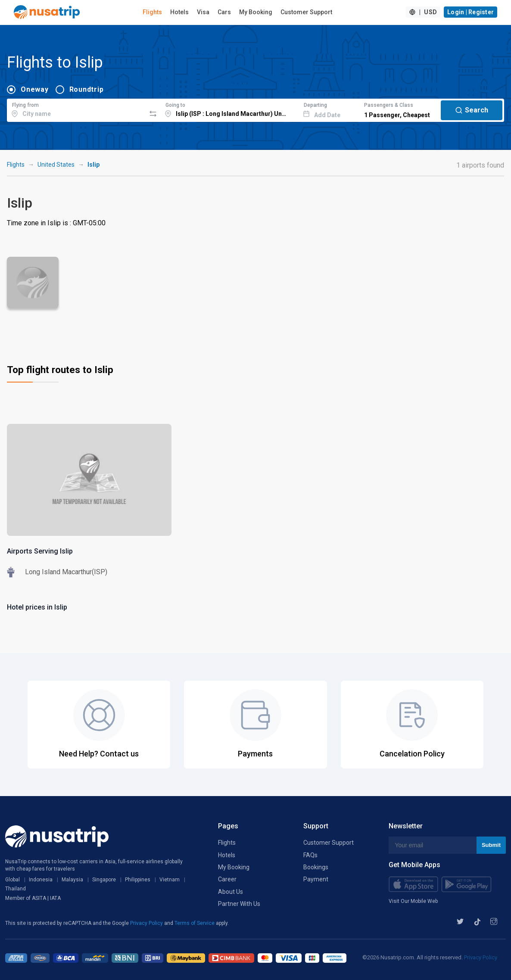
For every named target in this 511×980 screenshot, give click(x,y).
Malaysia (72, 880)
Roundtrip (87, 89)
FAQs (310, 855)
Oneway (35, 89)
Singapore (104, 880)
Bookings (316, 867)
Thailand (16, 889)
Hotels (179, 12)
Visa (203, 12)
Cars (224, 12)
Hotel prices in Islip (37, 607)
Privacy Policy (147, 923)
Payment (316, 879)
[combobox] (76, 109)
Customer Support (306, 12)
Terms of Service (195, 923)
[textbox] (76, 109)
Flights (152, 12)
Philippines (138, 880)
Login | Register (470, 12)
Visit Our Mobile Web (413, 901)
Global (12, 880)
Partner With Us (239, 904)
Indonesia (41, 880)
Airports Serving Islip (40, 551)
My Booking (256, 12)
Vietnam (170, 880)
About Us (231, 892)
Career (227, 879)
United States (56, 165)
